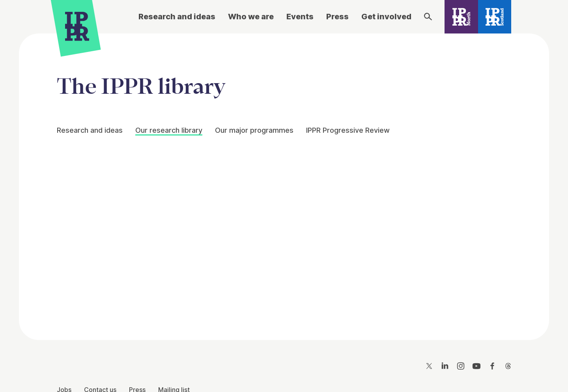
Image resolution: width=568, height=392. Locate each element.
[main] (284, 180)
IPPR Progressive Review (348, 130)
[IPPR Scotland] (495, 17)
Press (337, 17)
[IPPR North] (461, 17)
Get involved (386, 17)
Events (300, 17)
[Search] (428, 17)
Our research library (169, 130)
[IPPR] (77, 26)
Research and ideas (177, 17)
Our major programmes (254, 130)
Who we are (251, 17)
